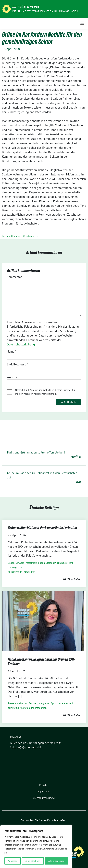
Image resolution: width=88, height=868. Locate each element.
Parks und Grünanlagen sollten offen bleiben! (44, 455)
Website (12, 377)
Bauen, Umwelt (16, 563)
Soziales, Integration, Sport (43, 703)
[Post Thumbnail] (43, 621)
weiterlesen (71, 579)
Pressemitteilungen (12, 236)
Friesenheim (16, 572)
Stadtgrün (30, 572)
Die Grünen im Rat (26, 7)
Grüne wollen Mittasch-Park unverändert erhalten (42, 528)
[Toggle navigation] (82, 23)
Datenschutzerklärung (21, 344)
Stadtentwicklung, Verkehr (59, 563)
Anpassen (13, 861)
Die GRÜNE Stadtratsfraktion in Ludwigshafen (45, 11)
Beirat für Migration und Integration (28, 708)
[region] (36, 847)
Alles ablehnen (33, 861)
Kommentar (15, 277)
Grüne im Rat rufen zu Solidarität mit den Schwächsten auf (44, 478)
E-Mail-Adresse (17, 364)
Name (12, 351)
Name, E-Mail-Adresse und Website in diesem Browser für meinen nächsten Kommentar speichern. (45, 392)
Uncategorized (31, 236)
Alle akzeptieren (56, 861)
